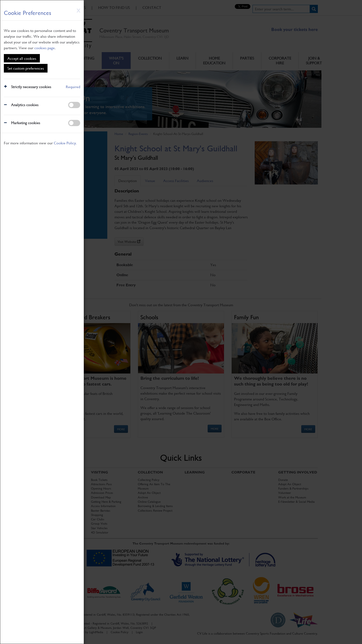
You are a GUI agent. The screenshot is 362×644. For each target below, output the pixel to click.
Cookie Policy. (65, 143)
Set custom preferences (26, 68)
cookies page (45, 48)
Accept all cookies (22, 58)
